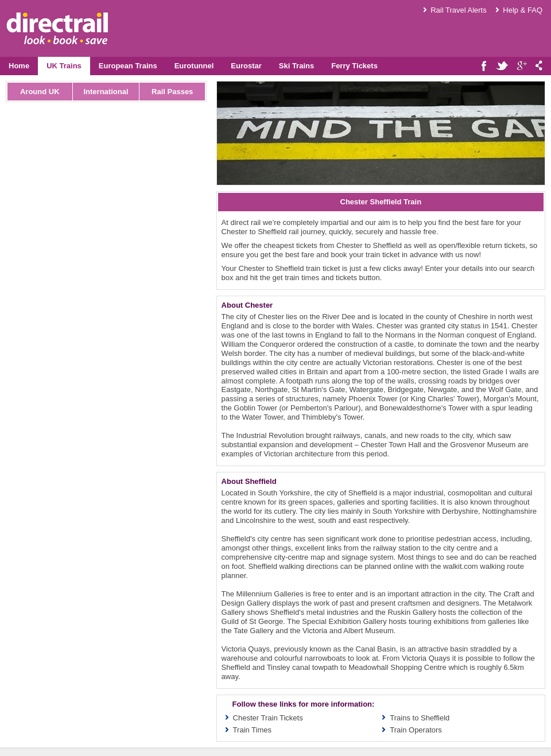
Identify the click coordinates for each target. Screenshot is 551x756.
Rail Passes (172, 92)
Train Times (252, 730)
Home (19, 66)
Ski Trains (296, 66)
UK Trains (64, 66)
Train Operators (416, 730)
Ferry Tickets (354, 66)
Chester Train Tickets (268, 718)
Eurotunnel (194, 66)
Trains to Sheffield (420, 718)
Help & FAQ (523, 10)
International (106, 92)
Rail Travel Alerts (459, 10)
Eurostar (246, 66)
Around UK (40, 92)
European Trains (128, 66)
